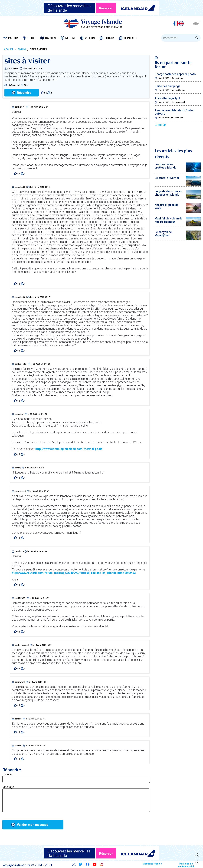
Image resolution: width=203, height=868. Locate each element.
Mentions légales (152, 864)
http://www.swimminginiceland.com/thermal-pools (69, 449)
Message (8, 787)
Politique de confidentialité (186, 865)
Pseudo (7, 774)
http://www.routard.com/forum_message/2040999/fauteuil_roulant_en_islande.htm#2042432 (74, 573)
